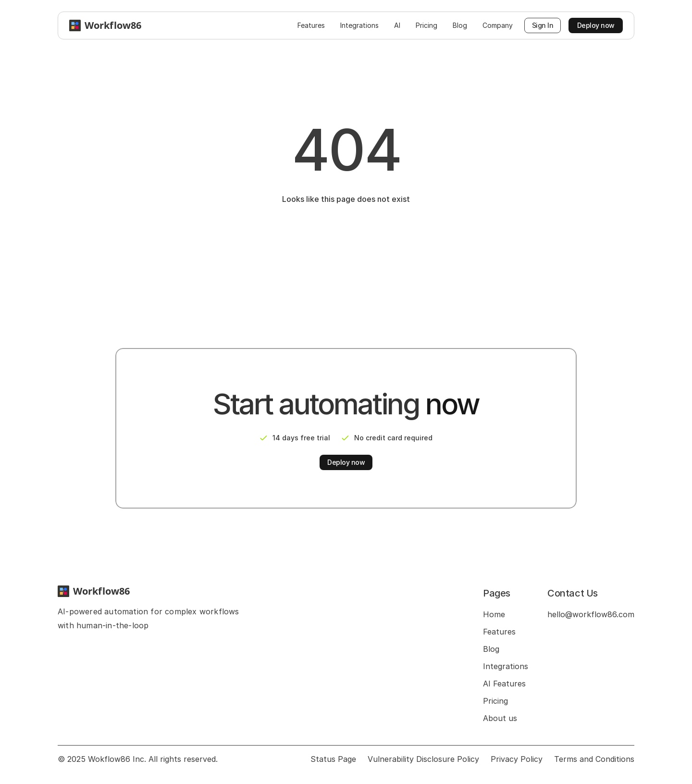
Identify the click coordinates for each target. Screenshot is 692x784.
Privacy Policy (517, 759)
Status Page (333, 759)
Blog (491, 649)
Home (494, 614)
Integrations (506, 666)
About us (500, 718)
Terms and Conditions (594, 759)
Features (499, 632)
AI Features (504, 684)
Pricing (495, 701)
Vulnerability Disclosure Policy (423, 759)
